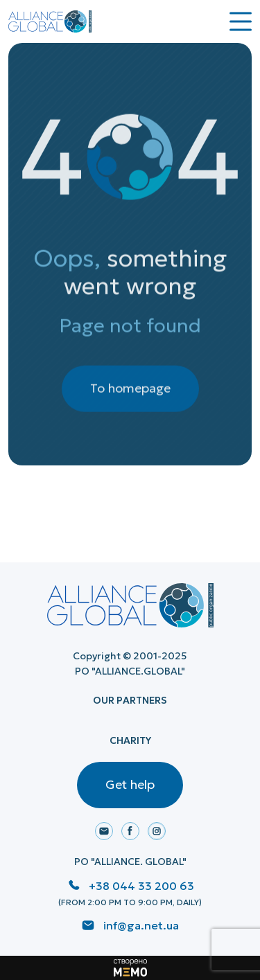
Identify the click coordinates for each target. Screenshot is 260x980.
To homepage (130, 394)
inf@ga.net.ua (141, 925)
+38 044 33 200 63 (141, 886)
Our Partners (130, 700)
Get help (130, 784)
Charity (130, 740)
